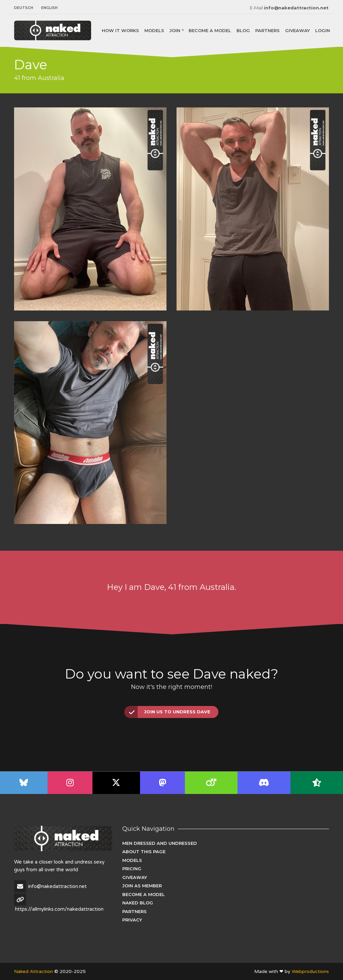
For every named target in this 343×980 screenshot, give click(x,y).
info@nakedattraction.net (296, 8)
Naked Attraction (33, 971)
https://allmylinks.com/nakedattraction (59, 909)
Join (175, 30)
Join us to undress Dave (168, 712)
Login (323, 30)
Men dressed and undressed (160, 843)
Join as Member (142, 886)
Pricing (132, 869)
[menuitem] (26, 8)
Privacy (132, 920)
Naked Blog (138, 903)
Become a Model (210, 30)
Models (154, 30)
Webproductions (310, 971)
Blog (243, 30)
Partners (267, 30)
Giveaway (297, 30)
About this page (144, 852)
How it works (120, 30)
